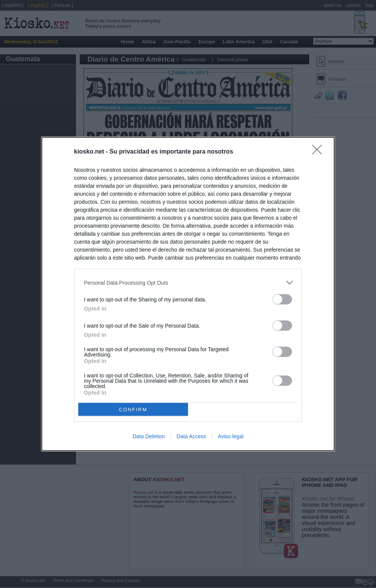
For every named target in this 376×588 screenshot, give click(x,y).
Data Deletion (149, 436)
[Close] (319, 152)
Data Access (191, 436)
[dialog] (188, 294)
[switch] (282, 299)
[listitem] (188, 283)
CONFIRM (133, 410)
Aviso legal (231, 436)
